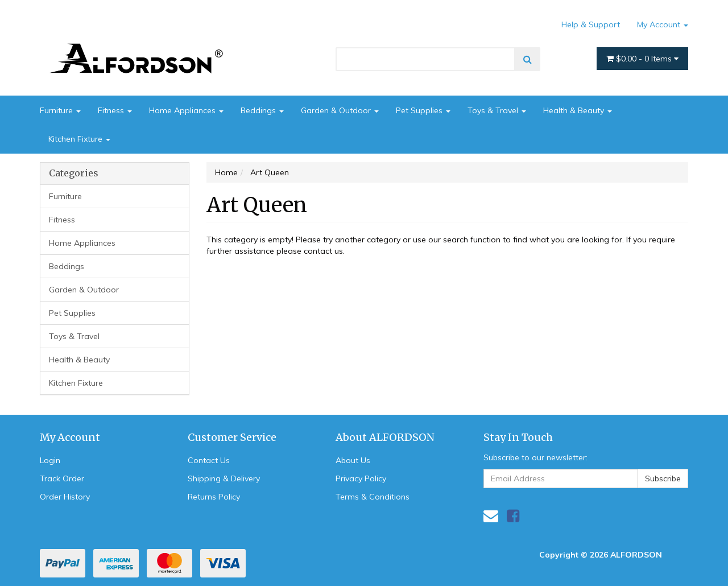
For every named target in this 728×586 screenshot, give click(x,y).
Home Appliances (186, 110)
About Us (353, 460)
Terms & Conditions (373, 497)
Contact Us (209, 460)
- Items (642, 59)
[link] (513, 516)
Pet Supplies (423, 110)
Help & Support (591, 24)
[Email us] (491, 516)
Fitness (115, 110)
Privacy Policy (361, 478)
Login (50, 460)
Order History (65, 497)
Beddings (262, 110)
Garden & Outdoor (340, 110)
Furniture (60, 110)
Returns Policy (214, 497)
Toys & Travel (497, 110)
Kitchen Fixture (79, 139)
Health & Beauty (578, 110)
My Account (663, 24)
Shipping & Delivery (224, 478)
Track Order (62, 478)
